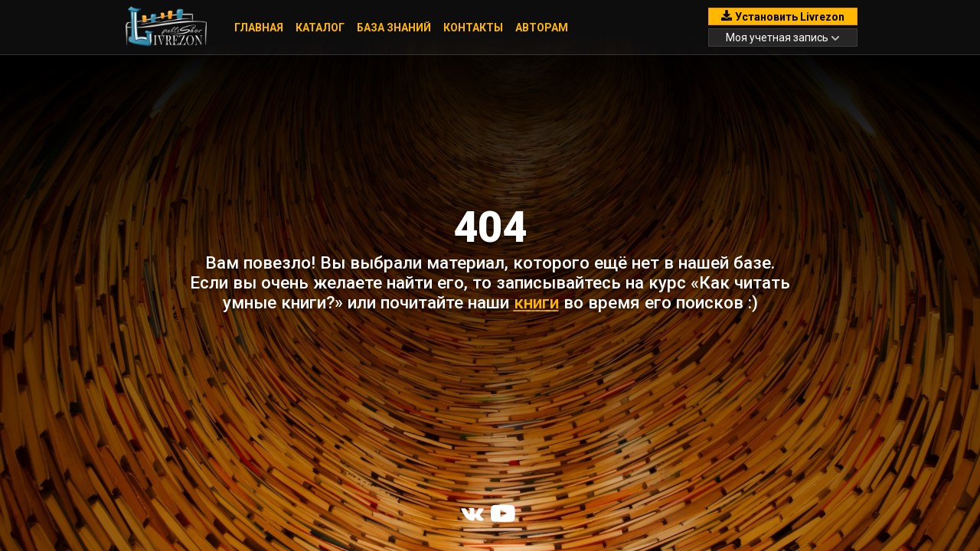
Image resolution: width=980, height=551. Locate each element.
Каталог (320, 28)
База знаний (394, 28)
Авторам (542, 28)
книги (536, 302)
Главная (259, 28)
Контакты (473, 28)
